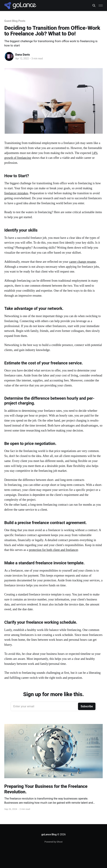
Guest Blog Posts (15, 21)
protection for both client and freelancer (53, 550)
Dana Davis (23, 55)
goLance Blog (49, 834)
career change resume (82, 262)
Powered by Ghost (53, 842)
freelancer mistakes (16, 193)
